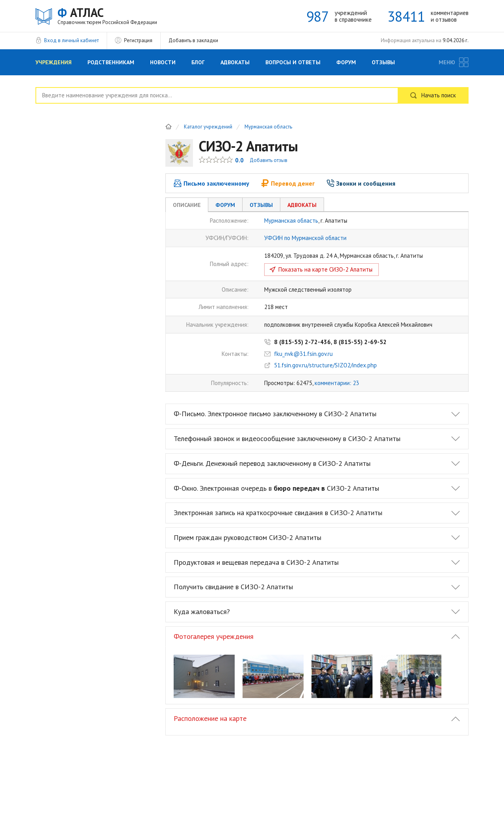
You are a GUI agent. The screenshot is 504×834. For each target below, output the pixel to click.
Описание (187, 205)
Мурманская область (268, 127)
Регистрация (138, 40)
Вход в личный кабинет (71, 40)
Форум (346, 62)
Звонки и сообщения (361, 183)
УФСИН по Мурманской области (305, 238)
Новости (163, 62)
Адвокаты (235, 62)
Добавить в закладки (193, 40)
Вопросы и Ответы (293, 62)
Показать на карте (325, 269)
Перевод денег (288, 183)
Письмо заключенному (211, 183)
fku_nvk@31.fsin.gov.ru (303, 354)
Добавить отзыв (269, 160)
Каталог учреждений (208, 127)
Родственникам (111, 62)
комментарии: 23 (337, 383)
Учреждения (54, 62)
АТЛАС (107, 16)
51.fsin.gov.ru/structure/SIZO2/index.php (325, 365)
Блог (198, 62)
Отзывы (383, 62)
